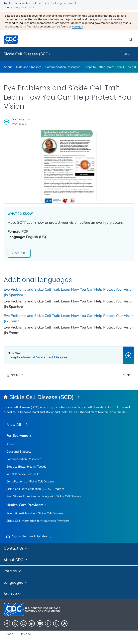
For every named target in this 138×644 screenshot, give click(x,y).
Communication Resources (63, 67)
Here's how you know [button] (19, 7)
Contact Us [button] (16, 549)
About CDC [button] (16, 560)
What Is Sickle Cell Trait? (23, 474)
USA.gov (26, 634)
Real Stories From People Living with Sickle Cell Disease (44, 496)
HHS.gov (9, 634)
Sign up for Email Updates (30, 536)
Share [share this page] (127, 375)
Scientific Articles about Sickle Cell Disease (35, 513)
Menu (128, 54)
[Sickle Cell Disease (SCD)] (69, 397)
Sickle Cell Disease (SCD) (27, 54)
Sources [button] (17, 375)
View (19, 253)
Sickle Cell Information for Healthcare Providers (38, 521)
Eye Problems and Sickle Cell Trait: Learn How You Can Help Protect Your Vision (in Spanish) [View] (69, 292)
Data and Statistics (29, 67)
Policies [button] (12, 571)
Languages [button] (15, 583)
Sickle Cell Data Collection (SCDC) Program (35, 489)
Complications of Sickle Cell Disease (30, 481)
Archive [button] (12, 594)
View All (14, 425)
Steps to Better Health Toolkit (104, 67)
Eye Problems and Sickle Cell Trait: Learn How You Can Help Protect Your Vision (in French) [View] (69, 318)
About (8, 67)
